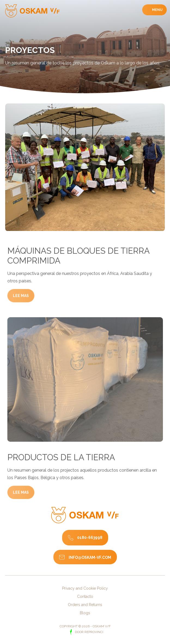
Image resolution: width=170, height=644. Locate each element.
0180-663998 (90, 537)
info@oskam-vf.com (90, 557)
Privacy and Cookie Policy (85, 588)
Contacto (85, 596)
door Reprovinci (89, 632)
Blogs (85, 613)
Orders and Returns (85, 605)
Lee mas (25, 306)
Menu (157, 10)
